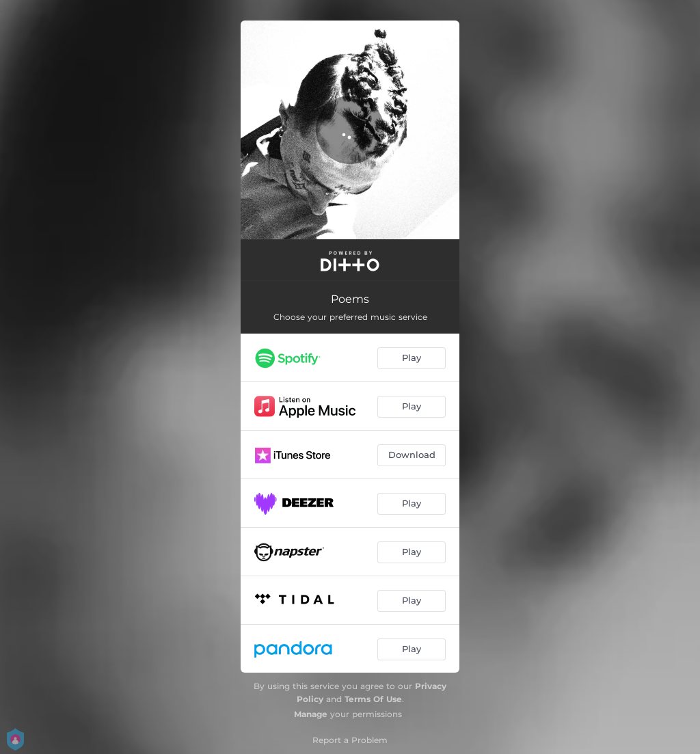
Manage (311, 714)
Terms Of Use (373, 699)
